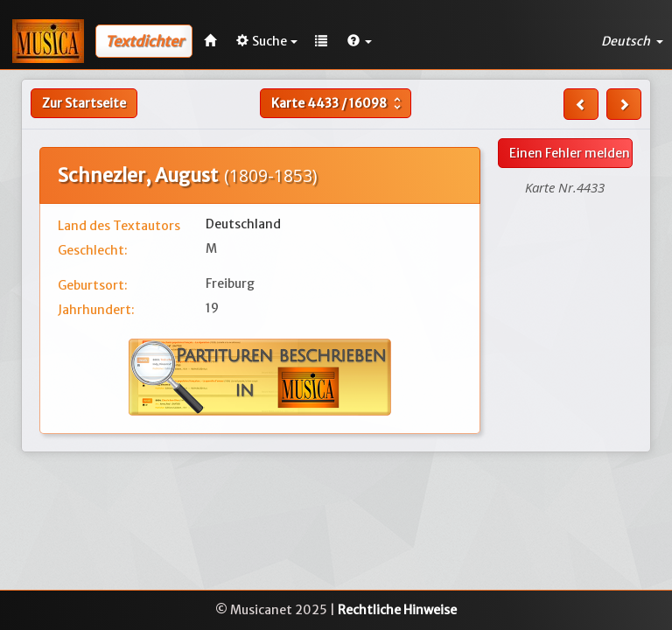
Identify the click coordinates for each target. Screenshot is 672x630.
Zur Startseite (84, 103)
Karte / (338, 103)
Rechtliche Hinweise (397, 610)
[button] (360, 41)
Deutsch (632, 41)
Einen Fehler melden (570, 153)
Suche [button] (267, 41)
